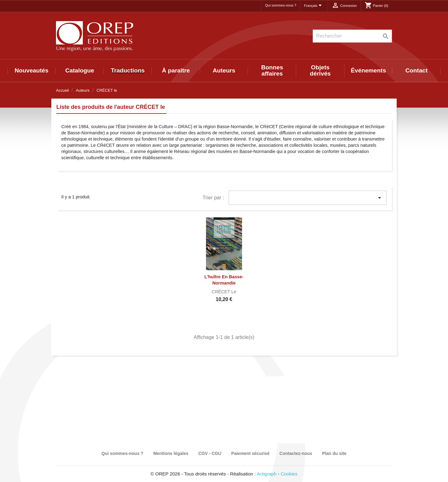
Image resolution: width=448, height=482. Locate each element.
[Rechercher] (352, 36)
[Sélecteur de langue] (314, 6)
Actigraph (266, 474)
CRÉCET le (224, 292)
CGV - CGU (210, 453)
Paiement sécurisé (250, 453)
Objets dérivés (320, 70)
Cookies (289, 474)
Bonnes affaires (272, 70)
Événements (369, 70)
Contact (416, 70)
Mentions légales (171, 453)
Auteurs (224, 70)
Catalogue (80, 70)
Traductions (128, 70)
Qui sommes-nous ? (281, 5)
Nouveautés (32, 70)
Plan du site (334, 453)
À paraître (176, 70)
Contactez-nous (296, 453)
